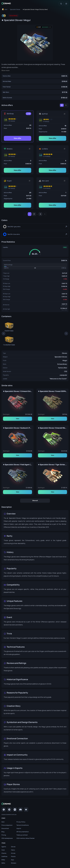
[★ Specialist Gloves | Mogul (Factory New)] (35, 76)
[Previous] (25, 214)
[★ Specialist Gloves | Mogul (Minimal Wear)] (35, 81)
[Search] (61, 4)
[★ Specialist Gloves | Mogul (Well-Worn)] (35, 92)
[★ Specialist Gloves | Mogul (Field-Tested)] (35, 87)
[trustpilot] (26, 810)
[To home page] (4, 9)
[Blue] (35, 234)
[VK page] (15, 810)
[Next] (45, 214)
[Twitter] (4, 810)
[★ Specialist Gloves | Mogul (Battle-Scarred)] (35, 98)
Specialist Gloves (61, 357)
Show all (35, 500)
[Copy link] (65, 114)
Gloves (65, 353)
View (18, 419)
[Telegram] (9, 810)
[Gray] (35, 227)
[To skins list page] (15, 9)
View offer (17, 138)
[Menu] (66, 4)
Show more (5, 70)
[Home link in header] (6, 4)
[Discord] (20, 810)
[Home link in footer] (35, 804)
